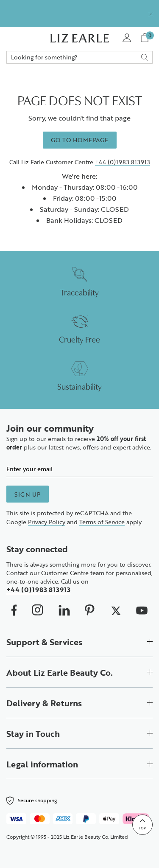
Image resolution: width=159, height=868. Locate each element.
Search (79, 57)
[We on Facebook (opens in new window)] (14, 610)
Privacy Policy (47, 522)
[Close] (151, 14)
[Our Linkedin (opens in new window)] (64, 610)
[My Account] (127, 38)
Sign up (28, 494)
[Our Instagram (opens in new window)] (38, 610)
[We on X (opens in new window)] (116, 610)
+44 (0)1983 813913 (123, 162)
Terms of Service (102, 522)
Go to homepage (80, 140)
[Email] (79, 469)
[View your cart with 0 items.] (146, 38)
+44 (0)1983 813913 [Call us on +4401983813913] (38, 589)
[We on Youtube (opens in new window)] (142, 610)
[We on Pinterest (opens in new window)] (90, 610)
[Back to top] (142, 825)
